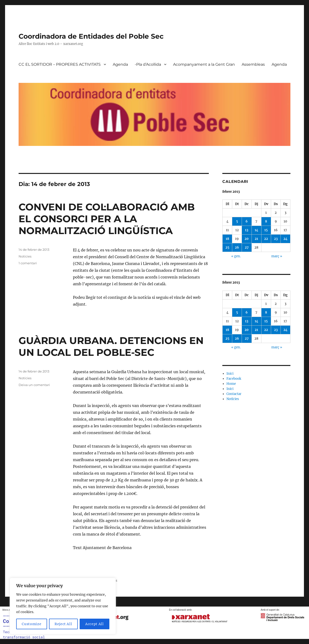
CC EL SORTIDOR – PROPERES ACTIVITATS (60, 64)
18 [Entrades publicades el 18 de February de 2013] (227, 239)
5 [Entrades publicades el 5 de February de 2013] (237, 221)
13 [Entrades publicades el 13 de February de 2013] (247, 230)
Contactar (234, 394)
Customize (32, 624)
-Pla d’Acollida (148, 64)
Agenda (120, 64)
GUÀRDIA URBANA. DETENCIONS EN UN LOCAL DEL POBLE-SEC (111, 346)
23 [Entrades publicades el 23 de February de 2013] (276, 239)
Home (231, 384)
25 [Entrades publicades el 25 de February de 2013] (227, 247)
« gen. (236, 256)
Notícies (25, 256)
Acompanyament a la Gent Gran (204, 64)
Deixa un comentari (34, 385)
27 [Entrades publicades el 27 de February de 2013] (247, 247)
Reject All (63, 624)
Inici (230, 374)
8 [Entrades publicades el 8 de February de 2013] (266, 221)
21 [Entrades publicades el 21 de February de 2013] (256, 239)
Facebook (234, 379)
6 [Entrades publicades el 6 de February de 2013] (247, 221)
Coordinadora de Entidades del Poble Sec (91, 36)
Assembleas (253, 64)
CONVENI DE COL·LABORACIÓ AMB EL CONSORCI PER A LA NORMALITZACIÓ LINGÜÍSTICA (107, 219)
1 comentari (28, 263)
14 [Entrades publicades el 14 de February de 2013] (256, 230)
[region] (63, 606)
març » (277, 256)
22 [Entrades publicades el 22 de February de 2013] (266, 239)
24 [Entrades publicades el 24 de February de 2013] (285, 239)
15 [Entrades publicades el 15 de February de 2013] (266, 230)
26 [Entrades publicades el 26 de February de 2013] (237, 247)
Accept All (95, 624)
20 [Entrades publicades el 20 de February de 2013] (247, 239)
